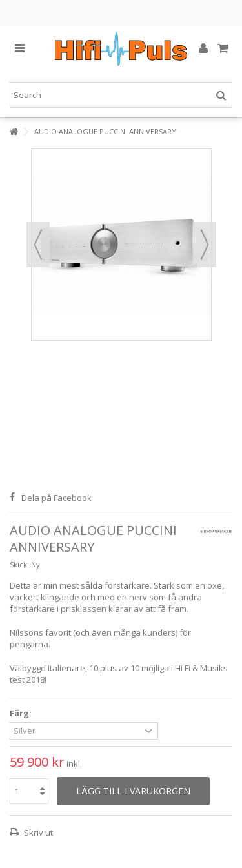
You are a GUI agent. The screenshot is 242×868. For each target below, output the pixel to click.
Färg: (22, 713)
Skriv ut (37, 833)
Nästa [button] (205, 245)
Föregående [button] (38, 245)
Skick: (19, 564)
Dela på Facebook (56, 498)
